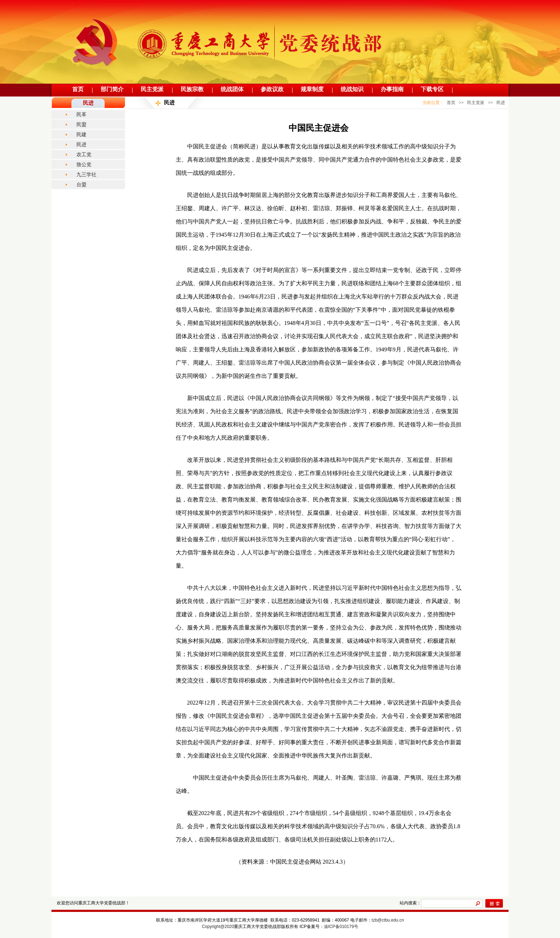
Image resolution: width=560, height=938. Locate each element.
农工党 (84, 154)
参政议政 (272, 89)
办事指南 (392, 89)
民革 (81, 114)
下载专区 (432, 89)
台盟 (81, 184)
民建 (81, 134)
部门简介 (112, 89)
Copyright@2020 (218, 927)
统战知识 (352, 89)
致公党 (84, 164)
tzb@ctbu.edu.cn (388, 920)
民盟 (81, 124)
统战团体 (232, 89)
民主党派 (152, 89)
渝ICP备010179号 (341, 927)
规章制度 (312, 89)
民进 (81, 144)
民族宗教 (192, 89)
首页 (78, 89)
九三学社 (86, 174)
